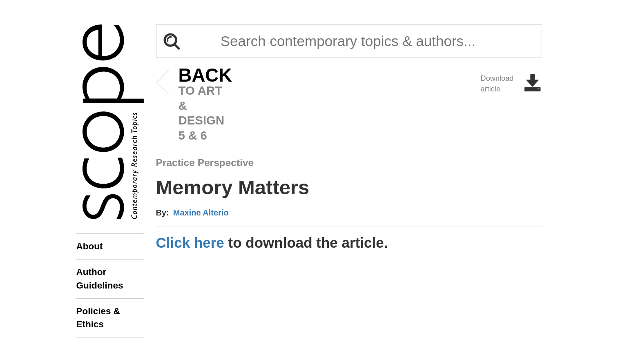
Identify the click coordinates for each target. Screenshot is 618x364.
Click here (190, 243)
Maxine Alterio (201, 213)
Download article (511, 84)
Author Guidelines (100, 279)
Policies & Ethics (98, 318)
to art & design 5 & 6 (193, 105)
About (90, 246)
